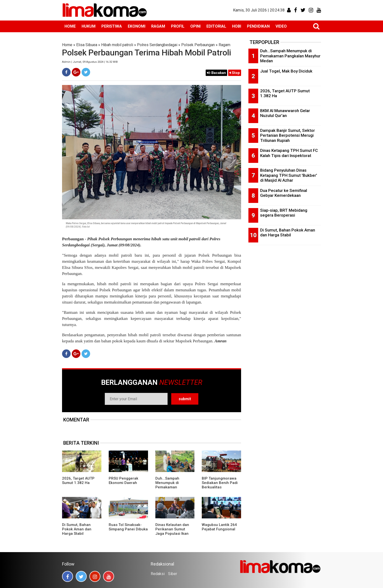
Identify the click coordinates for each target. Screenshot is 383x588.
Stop (235, 73)
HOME (70, 26)
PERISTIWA (112, 26)
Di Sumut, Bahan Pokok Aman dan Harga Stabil (77, 529)
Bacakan (216, 73)
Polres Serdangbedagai (157, 45)
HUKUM (89, 26)
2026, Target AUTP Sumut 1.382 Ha (78, 481)
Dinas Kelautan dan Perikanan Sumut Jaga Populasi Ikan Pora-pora (172, 531)
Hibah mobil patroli (117, 45)
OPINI (195, 26)
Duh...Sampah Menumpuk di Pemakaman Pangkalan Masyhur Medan (173, 487)
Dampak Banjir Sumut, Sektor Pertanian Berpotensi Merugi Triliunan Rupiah (287, 135)
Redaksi (158, 574)
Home (67, 45)
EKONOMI (137, 26)
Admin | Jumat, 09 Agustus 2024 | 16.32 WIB (90, 62)
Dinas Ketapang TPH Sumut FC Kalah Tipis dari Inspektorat (289, 153)
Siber (173, 574)
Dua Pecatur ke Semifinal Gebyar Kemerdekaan (284, 193)
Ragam (224, 45)
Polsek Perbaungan (198, 45)
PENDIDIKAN (258, 26)
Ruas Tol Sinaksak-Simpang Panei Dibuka (128, 527)
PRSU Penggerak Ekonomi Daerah (123, 481)
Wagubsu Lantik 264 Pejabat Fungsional (219, 527)
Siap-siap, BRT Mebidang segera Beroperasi (284, 213)
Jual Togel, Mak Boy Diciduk (286, 71)
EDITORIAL (216, 26)
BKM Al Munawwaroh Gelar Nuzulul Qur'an (285, 113)
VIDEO (281, 26)
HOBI (237, 26)
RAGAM (158, 26)
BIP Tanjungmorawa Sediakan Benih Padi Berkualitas (220, 483)
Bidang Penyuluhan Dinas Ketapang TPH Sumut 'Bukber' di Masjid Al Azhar (289, 175)
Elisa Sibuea (87, 45)
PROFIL (178, 26)
